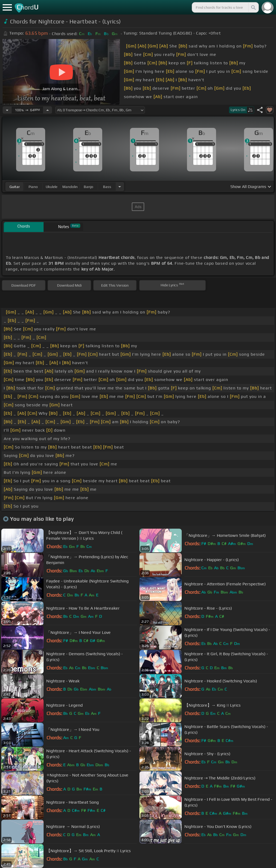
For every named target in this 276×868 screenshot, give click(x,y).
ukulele (52, 187)
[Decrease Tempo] (7, 110)
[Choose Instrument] (120, 187)
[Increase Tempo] (48, 110)
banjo (88, 187)
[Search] (253, 7)
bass (107, 187)
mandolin (70, 187)
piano (33, 187)
